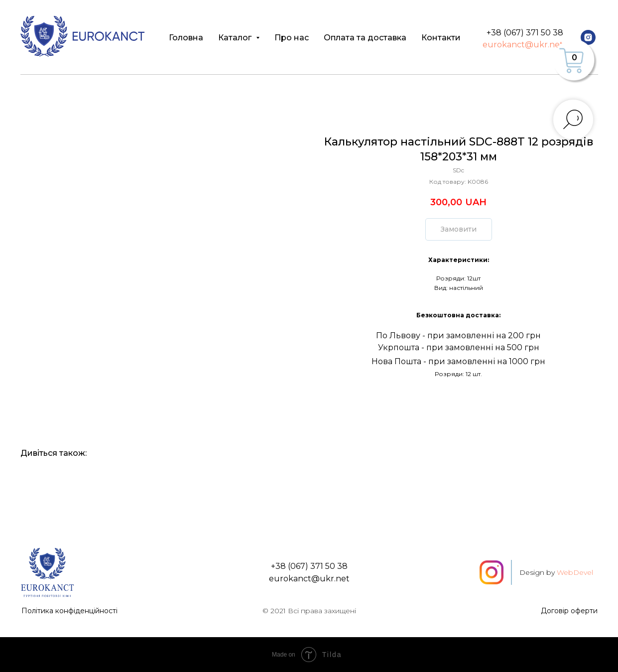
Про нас (292, 38)
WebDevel (575, 572)
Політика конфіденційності (69, 611)
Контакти (441, 38)
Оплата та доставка (365, 38)
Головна (186, 38)
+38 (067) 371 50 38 (525, 33)
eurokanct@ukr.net (523, 45)
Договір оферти (569, 611)
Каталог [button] (236, 38)
